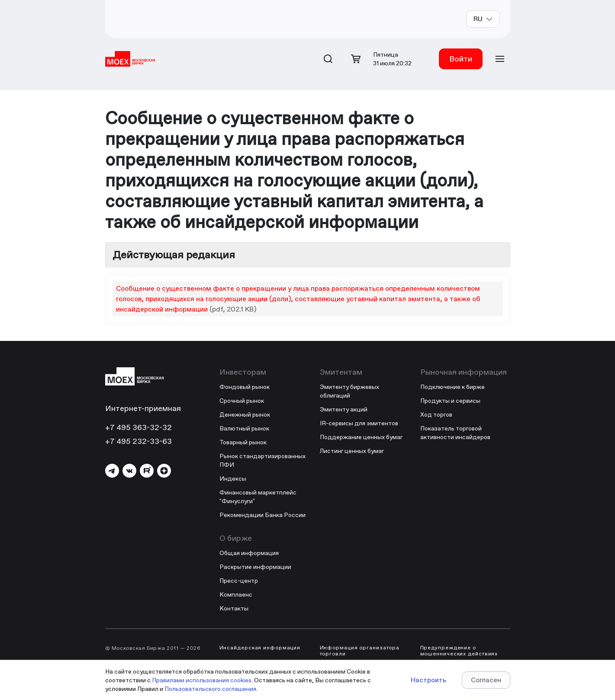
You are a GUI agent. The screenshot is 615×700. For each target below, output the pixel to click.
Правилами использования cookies (202, 680)
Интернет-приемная (143, 408)
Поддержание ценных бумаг (361, 437)
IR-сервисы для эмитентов (359, 423)
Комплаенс (236, 594)
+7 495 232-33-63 (138, 441)
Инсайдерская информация (260, 648)
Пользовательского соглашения (210, 689)
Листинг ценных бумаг (352, 451)
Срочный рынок (242, 401)
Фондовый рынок (245, 387)
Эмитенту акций (344, 409)
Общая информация (249, 553)
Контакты (234, 608)
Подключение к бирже (452, 387)
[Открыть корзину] (356, 59)
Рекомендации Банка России (262, 515)
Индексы (233, 478)
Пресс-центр (239, 581)
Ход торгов (436, 414)
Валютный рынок (244, 428)
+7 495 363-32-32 (138, 427)
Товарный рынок (243, 442)
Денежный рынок (245, 414)
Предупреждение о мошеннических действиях (459, 651)
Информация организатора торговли (360, 651)
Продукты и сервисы (450, 401)
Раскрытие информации (255, 567)
